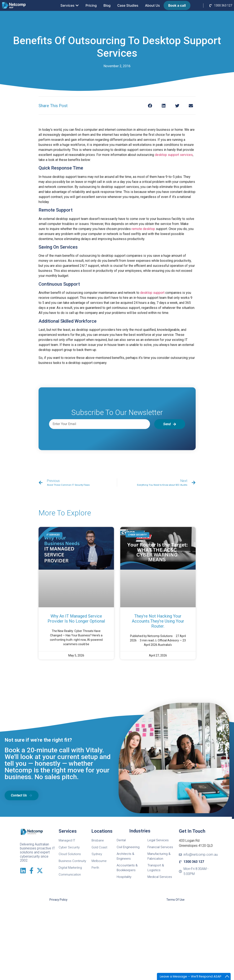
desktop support (152, 293)
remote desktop (143, 229)
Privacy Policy (58, 900)
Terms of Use (175, 900)
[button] (150, 106)
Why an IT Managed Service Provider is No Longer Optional (76, 619)
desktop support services (174, 155)
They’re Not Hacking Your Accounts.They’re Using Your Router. (158, 621)
